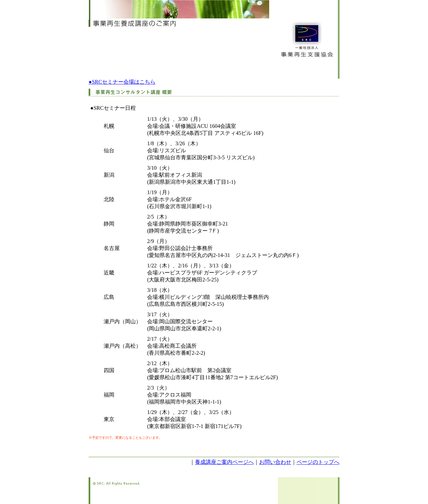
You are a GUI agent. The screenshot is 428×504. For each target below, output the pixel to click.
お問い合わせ (275, 462)
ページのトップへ (318, 462)
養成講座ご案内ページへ (224, 462)
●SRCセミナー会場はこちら (122, 82)
